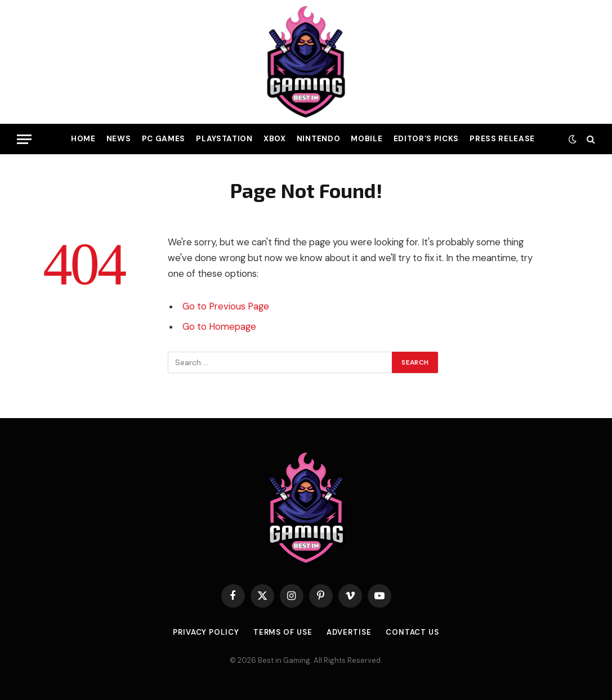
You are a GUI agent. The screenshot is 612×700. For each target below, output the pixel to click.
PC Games (164, 139)
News (119, 139)
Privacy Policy (206, 632)
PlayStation (224, 139)
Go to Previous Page (226, 306)
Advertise (349, 632)
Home (83, 139)
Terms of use (283, 632)
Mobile (367, 139)
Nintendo (318, 139)
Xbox (275, 139)
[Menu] (24, 139)
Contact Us (412, 632)
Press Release (502, 139)
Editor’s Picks (426, 139)
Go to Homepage (219, 327)
